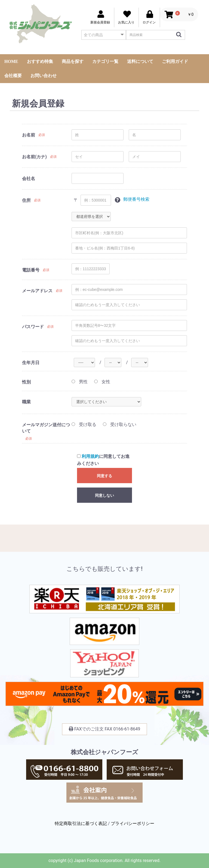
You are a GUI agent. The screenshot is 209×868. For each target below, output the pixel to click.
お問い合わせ (44, 76)
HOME (11, 61)
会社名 (29, 179)
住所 (26, 200)
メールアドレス (37, 291)
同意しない (104, 495)
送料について (140, 61)
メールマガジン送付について (46, 428)
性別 (26, 382)
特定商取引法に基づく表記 (81, 823)
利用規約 (90, 456)
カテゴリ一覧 (105, 61)
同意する (104, 476)
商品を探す (73, 61)
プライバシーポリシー (133, 823)
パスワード (33, 327)
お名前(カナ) (34, 157)
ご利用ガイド (175, 61)
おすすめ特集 (40, 61)
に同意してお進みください (103, 460)
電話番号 (31, 270)
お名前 (29, 135)
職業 (26, 402)
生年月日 (31, 363)
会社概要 (13, 76)
